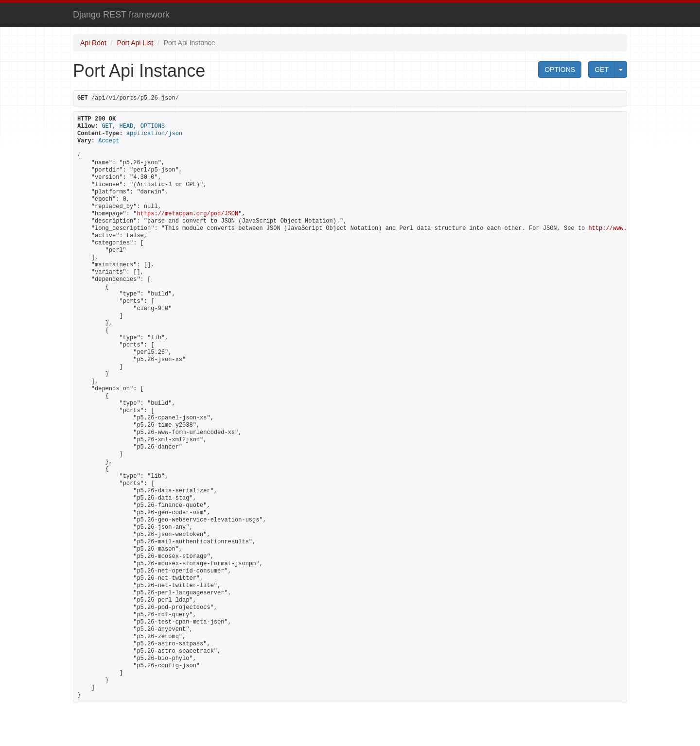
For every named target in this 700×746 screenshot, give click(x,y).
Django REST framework (121, 15)
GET (602, 69)
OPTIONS (560, 69)
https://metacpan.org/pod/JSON (187, 214)
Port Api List (135, 43)
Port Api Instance (190, 43)
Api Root (93, 43)
